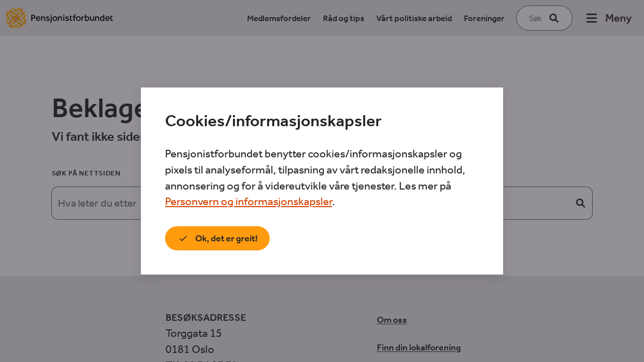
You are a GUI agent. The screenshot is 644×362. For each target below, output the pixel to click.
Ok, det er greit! (217, 238)
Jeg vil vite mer (315, 238)
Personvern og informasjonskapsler (249, 202)
